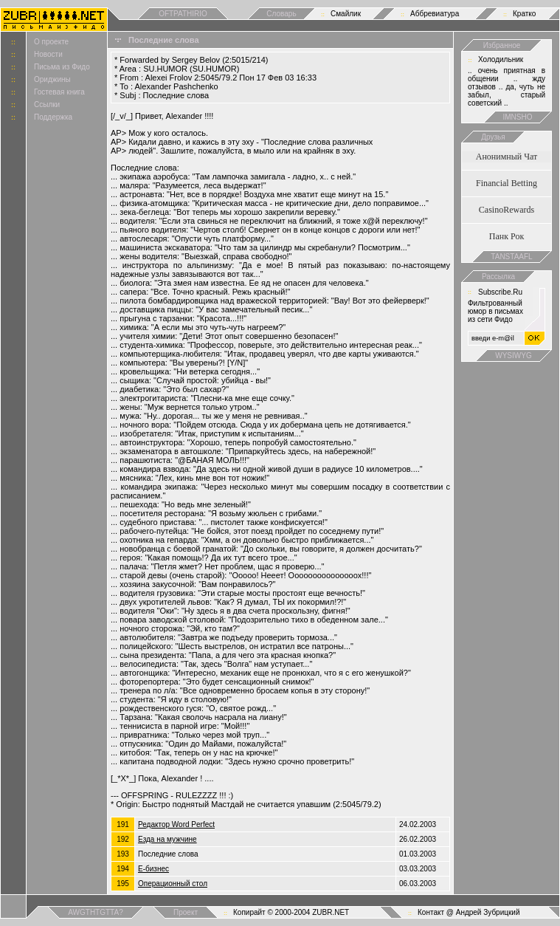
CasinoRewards (507, 210)
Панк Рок (507, 236)
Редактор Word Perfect (176, 824)
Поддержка (53, 117)
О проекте (51, 42)
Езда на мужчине (167, 839)
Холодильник (501, 59)
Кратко (524, 14)
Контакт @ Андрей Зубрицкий (469, 912)
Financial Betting (507, 183)
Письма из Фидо (62, 67)
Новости (48, 54)
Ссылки (47, 104)
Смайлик (346, 14)
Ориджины (52, 79)
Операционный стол (173, 884)
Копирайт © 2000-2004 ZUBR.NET (291, 912)
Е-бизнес (153, 869)
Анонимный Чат (507, 157)
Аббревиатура (435, 14)
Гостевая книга (59, 92)
